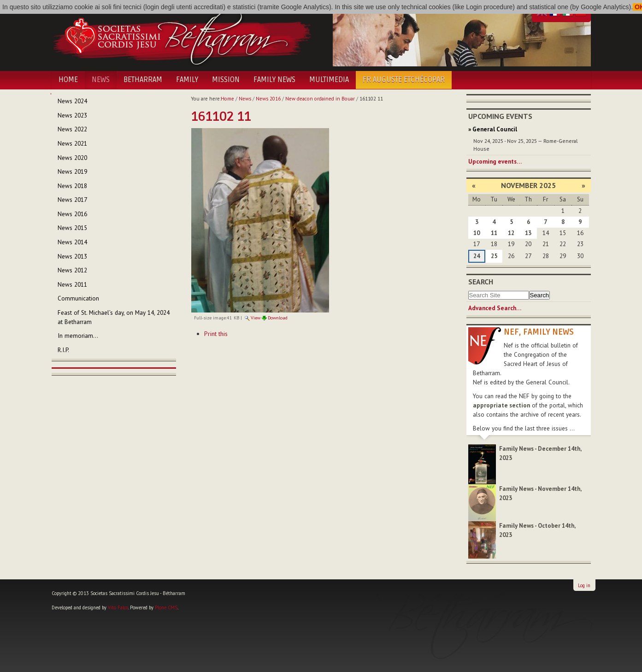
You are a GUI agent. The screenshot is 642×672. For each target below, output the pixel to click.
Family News (274, 80)
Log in (584, 585)
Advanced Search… (495, 308)
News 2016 (268, 99)
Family (187, 80)
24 (477, 256)
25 (494, 256)
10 (477, 233)
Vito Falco (118, 607)
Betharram (143, 80)
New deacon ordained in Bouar (320, 99)
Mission (226, 80)
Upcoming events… (495, 162)
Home (68, 80)
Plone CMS (166, 607)
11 (494, 233)
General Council (495, 129)
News (101, 80)
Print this (216, 334)
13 (528, 233)
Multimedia (329, 80)
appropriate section (501, 405)
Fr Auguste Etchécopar (404, 80)
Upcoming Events (500, 116)
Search (481, 282)
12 (511, 233)
